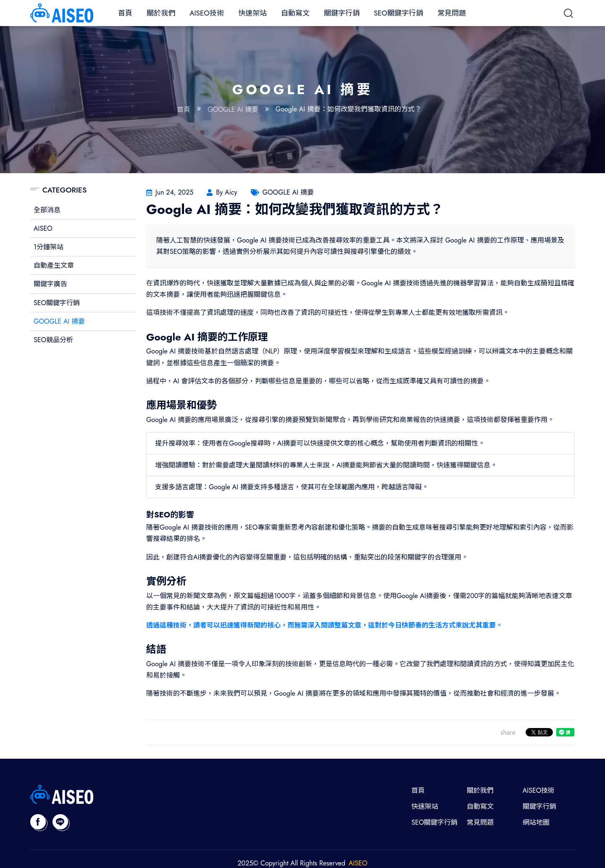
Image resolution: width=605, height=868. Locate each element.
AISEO (43, 228)
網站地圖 (536, 822)
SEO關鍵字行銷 (399, 13)
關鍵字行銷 (342, 13)
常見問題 (452, 13)
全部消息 (47, 210)
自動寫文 (295, 13)
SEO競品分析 (53, 340)
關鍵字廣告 (50, 284)
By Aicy (226, 192)
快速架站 (253, 13)
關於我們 (161, 13)
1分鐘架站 (49, 247)
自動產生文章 (54, 265)
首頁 (125, 13)
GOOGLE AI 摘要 (233, 110)
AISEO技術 (206, 13)
